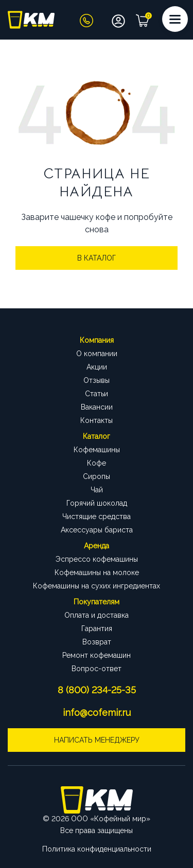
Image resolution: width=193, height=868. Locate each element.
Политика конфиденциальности (97, 849)
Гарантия (97, 629)
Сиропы (97, 476)
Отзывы (97, 380)
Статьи (97, 394)
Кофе (97, 463)
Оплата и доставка (97, 615)
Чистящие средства (97, 516)
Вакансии (97, 407)
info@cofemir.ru (97, 713)
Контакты (97, 420)
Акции (97, 367)
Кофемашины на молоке (97, 572)
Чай (97, 490)
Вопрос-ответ (97, 669)
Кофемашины (97, 450)
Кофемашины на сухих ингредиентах (97, 586)
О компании (97, 354)
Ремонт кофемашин (97, 655)
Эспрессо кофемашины (97, 559)
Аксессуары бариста (97, 530)
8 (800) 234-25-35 (97, 690)
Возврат (97, 642)
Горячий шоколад (97, 503)
